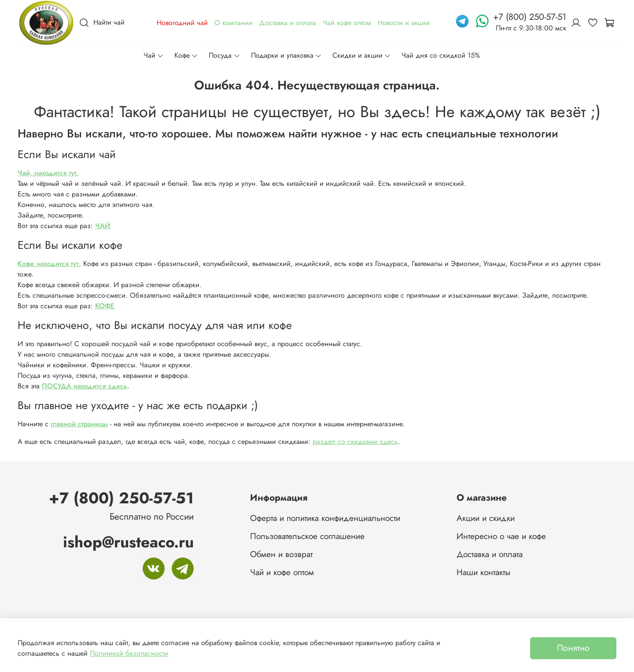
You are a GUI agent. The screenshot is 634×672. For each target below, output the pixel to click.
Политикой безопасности (129, 653)
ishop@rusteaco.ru (128, 542)
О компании (234, 23)
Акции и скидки (486, 518)
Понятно (573, 648)
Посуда (224, 55)
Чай (154, 55)
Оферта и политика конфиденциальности (325, 518)
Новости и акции (404, 23)
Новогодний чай (182, 23)
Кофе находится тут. (49, 264)
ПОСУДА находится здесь (85, 386)
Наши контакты (483, 572)
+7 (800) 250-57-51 (121, 498)
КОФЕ (105, 306)
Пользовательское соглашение (307, 536)
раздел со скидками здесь (355, 441)
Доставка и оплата (288, 23)
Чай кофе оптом (347, 23)
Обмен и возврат (281, 554)
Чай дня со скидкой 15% (441, 55)
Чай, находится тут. (48, 173)
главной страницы (79, 424)
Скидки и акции (362, 55)
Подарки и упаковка (286, 55)
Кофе (186, 55)
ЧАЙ (103, 226)
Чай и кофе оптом (282, 572)
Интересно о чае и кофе (501, 536)
